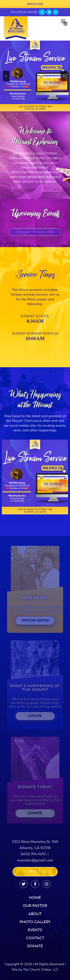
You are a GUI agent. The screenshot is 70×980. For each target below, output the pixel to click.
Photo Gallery (35, 922)
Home (35, 898)
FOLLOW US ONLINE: (24, 12)
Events (35, 930)
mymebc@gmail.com (35, 860)
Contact (35, 938)
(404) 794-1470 (33, 854)
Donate (35, 946)
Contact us (35, 872)
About (35, 914)
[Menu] (63, 21)
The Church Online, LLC (41, 970)
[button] (6, 76)
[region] (35, 76)
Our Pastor (35, 906)
